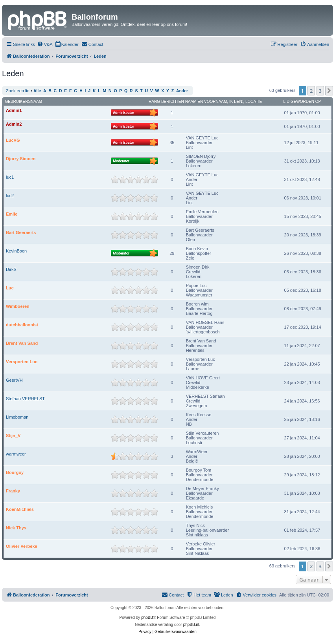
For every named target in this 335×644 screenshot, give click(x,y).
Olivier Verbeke (22, 546)
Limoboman (17, 417)
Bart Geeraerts (21, 232)
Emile (12, 214)
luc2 (10, 196)
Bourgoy (15, 472)
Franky (13, 491)
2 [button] (311, 91)
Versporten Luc (22, 362)
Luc (10, 288)
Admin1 (14, 110)
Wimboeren (18, 306)
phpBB (147, 617)
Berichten (173, 102)
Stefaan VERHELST (25, 399)
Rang (154, 102)
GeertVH (14, 380)
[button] (329, 91)
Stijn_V (13, 435)
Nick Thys (16, 528)
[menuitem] (45, 44)
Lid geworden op (302, 102)
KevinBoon (16, 251)
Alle (37, 91)
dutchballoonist (22, 325)
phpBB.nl (191, 625)
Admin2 (14, 124)
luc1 (10, 177)
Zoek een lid (18, 91)
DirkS (11, 269)
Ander (182, 91)
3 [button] (320, 91)
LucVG (13, 140)
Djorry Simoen (21, 159)
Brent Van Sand (22, 343)
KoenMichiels (20, 509)
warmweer (16, 454)
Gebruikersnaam (24, 102)
